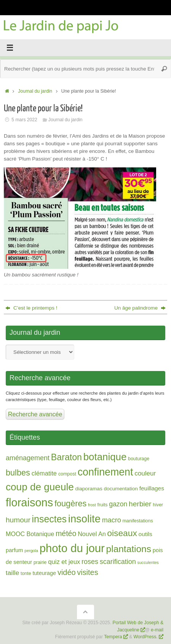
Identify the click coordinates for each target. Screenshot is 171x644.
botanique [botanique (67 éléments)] (105, 457)
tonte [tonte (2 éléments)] (26, 573)
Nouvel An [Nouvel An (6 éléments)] (92, 534)
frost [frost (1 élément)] (92, 505)
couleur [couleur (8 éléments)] (145, 473)
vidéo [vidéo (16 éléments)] (67, 572)
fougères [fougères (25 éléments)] (70, 503)
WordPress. (146, 637)
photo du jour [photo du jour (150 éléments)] (72, 548)
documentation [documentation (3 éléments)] (121, 489)
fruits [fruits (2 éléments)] (103, 505)
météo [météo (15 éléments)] (66, 533)
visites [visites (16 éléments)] (87, 572)
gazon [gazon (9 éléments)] (118, 504)
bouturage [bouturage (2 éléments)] (139, 459)
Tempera (113, 637)
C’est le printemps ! (31, 308)
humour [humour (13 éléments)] (18, 520)
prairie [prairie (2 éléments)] (40, 562)
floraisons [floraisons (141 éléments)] (29, 503)
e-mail (157, 630)
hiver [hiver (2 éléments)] (158, 505)
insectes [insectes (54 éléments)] (50, 519)
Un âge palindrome (140, 308)
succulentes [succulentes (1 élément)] (148, 562)
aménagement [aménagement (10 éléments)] (28, 458)
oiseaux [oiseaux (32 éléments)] (122, 533)
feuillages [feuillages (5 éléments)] (152, 488)
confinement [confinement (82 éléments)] (105, 472)
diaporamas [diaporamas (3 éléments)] (89, 489)
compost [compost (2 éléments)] (67, 474)
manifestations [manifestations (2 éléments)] (137, 521)
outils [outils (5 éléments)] (145, 534)
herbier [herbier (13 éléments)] (140, 504)
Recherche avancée (35, 414)
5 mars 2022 (24, 120)
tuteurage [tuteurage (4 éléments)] (44, 573)
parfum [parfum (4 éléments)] (14, 550)
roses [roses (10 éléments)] (90, 562)
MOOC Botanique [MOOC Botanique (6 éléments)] (30, 534)
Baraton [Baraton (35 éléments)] (66, 457)
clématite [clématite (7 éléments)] (44, 473)
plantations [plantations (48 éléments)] (129, 549)
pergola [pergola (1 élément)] (31, 551)
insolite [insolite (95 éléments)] (84, 519)
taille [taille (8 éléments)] (12, 573)
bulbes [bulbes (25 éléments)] (18, 473)
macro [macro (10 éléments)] (112, 520)
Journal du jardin (35, 91)
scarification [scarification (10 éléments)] (118, 562)
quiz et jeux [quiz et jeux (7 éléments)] (64, 562)
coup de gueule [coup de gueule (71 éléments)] (40, 487)
